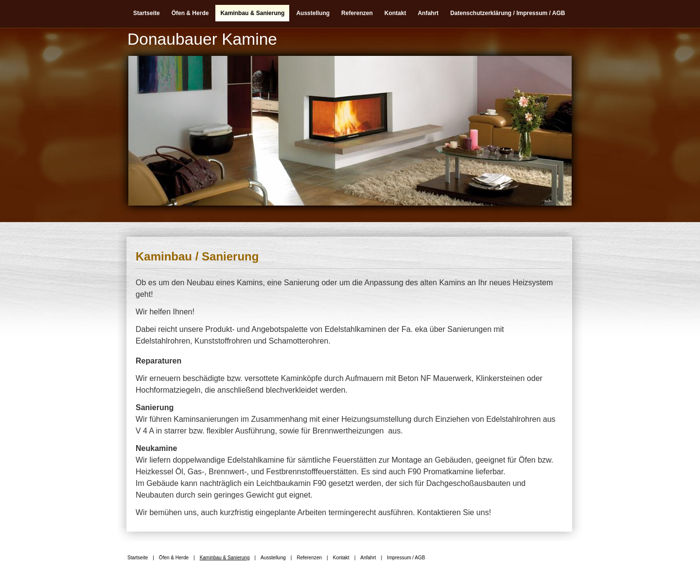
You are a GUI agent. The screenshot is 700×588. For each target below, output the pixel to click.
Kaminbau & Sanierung (252, 13)
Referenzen (357, 13)
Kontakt (395, 13)
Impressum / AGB (406, 558)
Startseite (147, 13)
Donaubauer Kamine (202, 39)
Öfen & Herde (190, 13)
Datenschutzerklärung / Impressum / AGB (507, 13)
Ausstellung (313, 13)
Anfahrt (428, 13)
